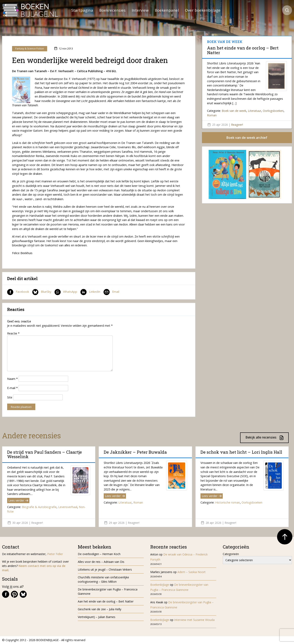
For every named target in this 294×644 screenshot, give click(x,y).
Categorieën (231, 554)
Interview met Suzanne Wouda (194, 620)
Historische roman (228, 502)
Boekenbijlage (160, 585)
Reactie (13, 333)
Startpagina (82, 10)
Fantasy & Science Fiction (30, 49)
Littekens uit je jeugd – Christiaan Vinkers (105, 569)
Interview (140, 10)
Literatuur (254, 111)
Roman (212, 115)
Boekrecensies (112, 10)
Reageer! (237, 125)
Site (10, 397)
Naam (12, 379)
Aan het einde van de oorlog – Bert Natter (243, 50)
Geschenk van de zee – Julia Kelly (100, 609)
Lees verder (18, 500)
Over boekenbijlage (203, 10)
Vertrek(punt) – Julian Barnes (97, 617)
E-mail (12, 388)
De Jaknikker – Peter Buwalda (135, 452)
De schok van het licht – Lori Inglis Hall (241, 452)
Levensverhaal (68, 507)
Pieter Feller (55, 554)
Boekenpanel (167, 10)
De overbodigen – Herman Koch (99, 554)
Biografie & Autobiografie (39, 507)
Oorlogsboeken (273, 111)
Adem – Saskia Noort (192, 572)
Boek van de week (234, 111)
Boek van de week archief (247, 138)
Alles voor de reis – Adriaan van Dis (101, 562)
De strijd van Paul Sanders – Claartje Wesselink (45, 454)
